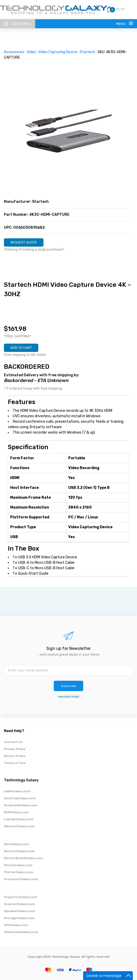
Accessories (14, 52)
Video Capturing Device (58, 52)
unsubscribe (69, 697)
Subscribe (68, 686)
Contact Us (13, 742)
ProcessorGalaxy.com (21, 879)
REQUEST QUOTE (24, 242)
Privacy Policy (15, 749)
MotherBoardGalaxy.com (23, 858)
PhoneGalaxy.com (18, 865)
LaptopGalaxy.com (19, 819)
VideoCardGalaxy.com (21, 932)
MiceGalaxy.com (16, 844)
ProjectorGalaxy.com (20, 897)
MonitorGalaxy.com (19, 851)
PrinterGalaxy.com (18, 872)
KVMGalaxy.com (16, 812)
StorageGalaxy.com (19, 918)
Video (31, 52)
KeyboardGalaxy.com (20, 805)
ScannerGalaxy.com (19, 904)
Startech (88, 52)
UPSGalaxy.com (16, 925)
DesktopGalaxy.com (20, 798)
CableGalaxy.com (17, 791)
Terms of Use (15, 763)
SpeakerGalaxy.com (19, 911)
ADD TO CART (21, 348)
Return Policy (15, 756)
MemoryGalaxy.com (19, 826)
